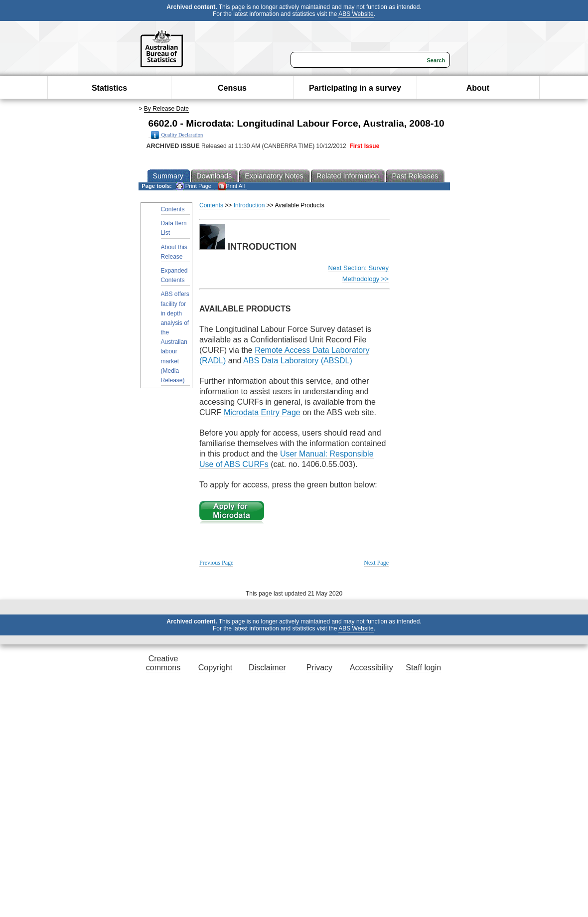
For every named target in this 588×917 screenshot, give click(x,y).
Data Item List (174, 228)
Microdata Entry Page (262, 412)
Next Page (376, 563)
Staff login (423, 668)
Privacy (319, 668)
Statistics (109, 88)
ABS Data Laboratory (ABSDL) (298, 361)
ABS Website (356, 14)
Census (232, 88)
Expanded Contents (174, 275)
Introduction (249, 205)
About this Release (174, 252)
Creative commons (163, 663)
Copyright (215, 668)
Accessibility (371, 668)
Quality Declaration (177, 135)
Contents (173, 209)
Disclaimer (267, 668)
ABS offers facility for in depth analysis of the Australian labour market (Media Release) (175, 337)
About (478, 88)
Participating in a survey (355, 88)
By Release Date (166, 109)
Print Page (194, 186)
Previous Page (216, 563)
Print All (231, 186)
